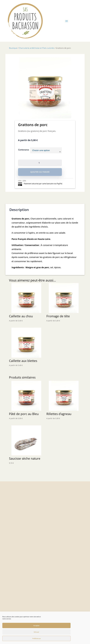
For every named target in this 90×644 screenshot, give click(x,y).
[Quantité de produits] (40, 163)
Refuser (36, 632)
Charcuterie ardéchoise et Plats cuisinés (36, 48)
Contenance (24, 150)
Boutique (13, 48)
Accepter (36, 626)
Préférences (37, 638)
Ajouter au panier (40, 172)
